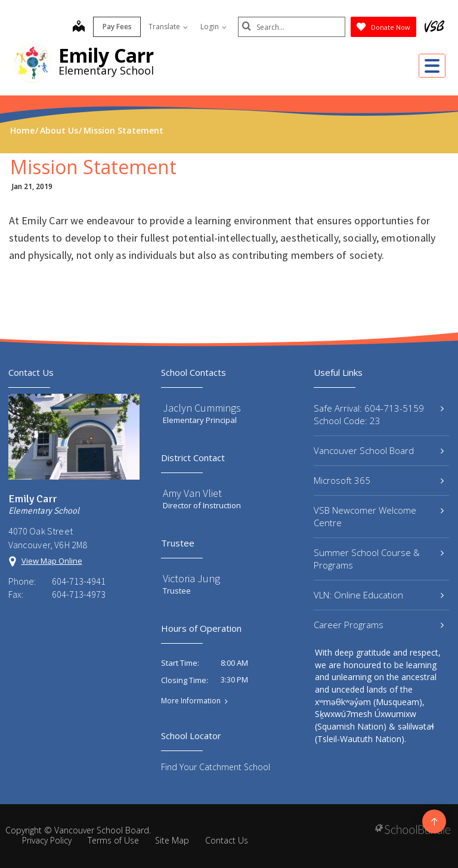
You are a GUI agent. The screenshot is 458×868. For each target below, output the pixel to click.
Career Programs (379, 625)
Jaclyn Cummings (202, 408)
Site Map (172, 840)
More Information (191, 701)
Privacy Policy (47, 840)
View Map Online (52, 561)
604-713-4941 (79, 581)
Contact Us (227, 840)
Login (213, 27)
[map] (79, 27)
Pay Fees (117, 27)
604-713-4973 (79, 594)
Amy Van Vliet (192, 493)
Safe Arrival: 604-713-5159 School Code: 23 (379, 414)
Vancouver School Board (379, 450)
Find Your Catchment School (216, 767)
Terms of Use (113, 840)
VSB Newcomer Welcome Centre (379, 516)
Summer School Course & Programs (379, 559)
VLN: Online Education (379, 595)
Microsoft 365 (379, 480)
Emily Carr (106, 55)
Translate (168, 27)
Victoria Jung (191, 578)
